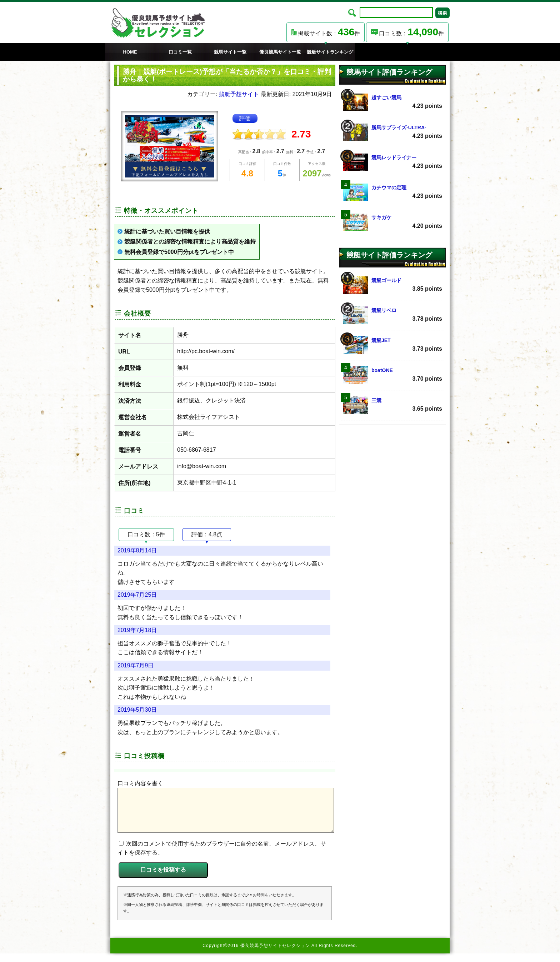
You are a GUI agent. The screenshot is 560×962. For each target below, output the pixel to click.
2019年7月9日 (136, 665)
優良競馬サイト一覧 (280, 52)
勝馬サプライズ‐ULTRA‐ (392, 132)
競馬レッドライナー (392, 162)
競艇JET (392, 345)
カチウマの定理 (392, 192)
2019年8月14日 (137, 550)
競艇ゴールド (392, 285)
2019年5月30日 (137, 710)
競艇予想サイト (239, 94)
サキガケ (392, 222)
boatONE (392, 375)
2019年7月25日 (137, 595)
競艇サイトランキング (330, 52)
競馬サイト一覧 (230, 52)
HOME (130, 52)
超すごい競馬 (392, 102)
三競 (392, 405)
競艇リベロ (392, 315)
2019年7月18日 (137, 630)
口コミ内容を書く (140, 783)
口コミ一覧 (180, 52)
